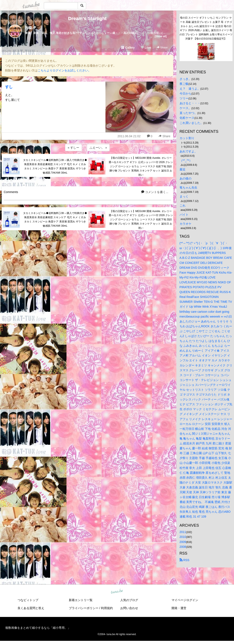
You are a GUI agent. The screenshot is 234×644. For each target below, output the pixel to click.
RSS (185, 560)
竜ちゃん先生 (188, 188)
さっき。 (186, 79)
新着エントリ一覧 (81, 600)
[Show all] (161, 36)
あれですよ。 (188, 151)
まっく (184, 196)
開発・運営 (179, 608)
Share (162, 47)
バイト (184, 215)
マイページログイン (185, 600)
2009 (183, 542)
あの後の (186, 178)
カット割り (187, 138)
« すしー (73, 148)
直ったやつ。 (188, 113)
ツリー (184, 98)
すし (9, 87)
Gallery (128, 48)
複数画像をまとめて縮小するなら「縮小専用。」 (38, 628)
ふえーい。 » (98, 148)
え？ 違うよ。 (190, 89)
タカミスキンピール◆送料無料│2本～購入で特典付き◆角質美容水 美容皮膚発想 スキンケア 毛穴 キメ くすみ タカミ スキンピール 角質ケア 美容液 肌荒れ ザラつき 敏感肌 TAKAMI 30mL (55, 166)
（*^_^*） (186, 160)
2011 (183, 532)
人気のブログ (129, 600)
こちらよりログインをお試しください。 (64, 70)
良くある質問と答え (31, 608)
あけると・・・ (190, 103)
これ (183, 206)
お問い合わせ (129, 608)
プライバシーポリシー (84, 608)
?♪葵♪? (30, 28)
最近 (183, 169)
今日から (186, 93)
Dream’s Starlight (87, 18)
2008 (183, 547)
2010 (183, 537)
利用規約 (107, 608)
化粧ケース (187, 118)
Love (146, 48)
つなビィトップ (28, 600)
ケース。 (186, 108)
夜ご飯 (184, 84)
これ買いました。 (191, 123)
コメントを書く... (155, 192)
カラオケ (186, 224)
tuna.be (117, 591)
